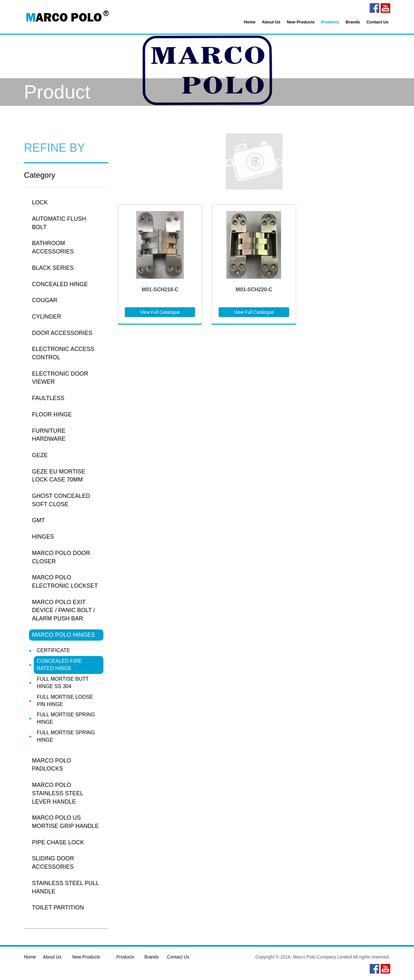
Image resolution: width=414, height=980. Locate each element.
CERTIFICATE (53, 650)
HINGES (43, 537)
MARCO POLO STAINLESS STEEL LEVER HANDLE (58, 793)
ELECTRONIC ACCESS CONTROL (63, 353)
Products (330, 22)
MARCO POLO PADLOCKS (52, 765)
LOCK (40, 202)
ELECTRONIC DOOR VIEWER (60, 378)
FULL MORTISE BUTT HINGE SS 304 (63, 683)
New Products (301, 22)
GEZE (40, 455)
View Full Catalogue (160, 312)
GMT (39, 520)
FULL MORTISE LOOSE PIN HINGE (65, 701)
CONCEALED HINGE (60, 284)
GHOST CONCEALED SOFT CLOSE (61, 500)
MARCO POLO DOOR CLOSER (61, 557)
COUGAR (45, 300)
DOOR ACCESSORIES (62, 333)
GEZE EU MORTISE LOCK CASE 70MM (59, 476)
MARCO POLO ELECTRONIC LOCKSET (65, 582)
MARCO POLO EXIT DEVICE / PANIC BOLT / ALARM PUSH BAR (64, 610)
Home (250, 22)
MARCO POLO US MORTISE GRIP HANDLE (66, 822)
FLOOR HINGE (52, 414)
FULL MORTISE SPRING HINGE (66, 718)
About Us (271, 22)
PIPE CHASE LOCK (58, 842)
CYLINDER (47, 317)
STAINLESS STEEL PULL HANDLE (66, 887)
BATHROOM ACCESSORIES (53, 247)
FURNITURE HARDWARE (49, 435)
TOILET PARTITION (58, 908)
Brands (353, 22)
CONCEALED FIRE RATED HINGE (59, 665)
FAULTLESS (48, 398)
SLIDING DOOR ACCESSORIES (53, 863)
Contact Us (378, 22)
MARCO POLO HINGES (64, 635)
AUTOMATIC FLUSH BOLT (59, 223)
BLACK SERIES (53, 268)
